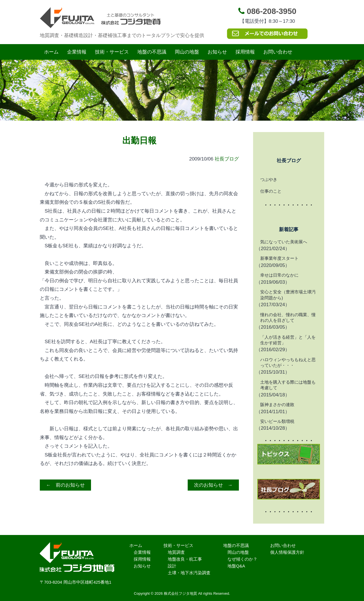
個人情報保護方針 (287, 552)
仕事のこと (271, 191)
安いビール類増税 (277, 421)
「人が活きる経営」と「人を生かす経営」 (288, 340)
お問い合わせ (278, 52)
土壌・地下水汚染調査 (189, 573)
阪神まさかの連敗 (277, 405)
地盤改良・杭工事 (185, 559)
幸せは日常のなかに (279, 275)
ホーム (51, 52)
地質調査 (176, 552)
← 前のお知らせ (65, 485)
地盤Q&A (236, 566)
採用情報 (245, 52)
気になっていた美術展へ (284, 242)
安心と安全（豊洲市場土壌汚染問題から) (288, 295)
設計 (172, 566)
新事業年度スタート (279, 258)
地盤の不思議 (152, 52)
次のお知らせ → (213, 485)
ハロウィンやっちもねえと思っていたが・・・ (288, 362)
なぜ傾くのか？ (242, 559)
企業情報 (77, 52)
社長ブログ (227, 159)
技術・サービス (112, 52)
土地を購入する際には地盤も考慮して (288, 385)
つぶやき (269, 179)
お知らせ (217, 52)
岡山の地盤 (187, 52)
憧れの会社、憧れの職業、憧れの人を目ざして (288, 317)
